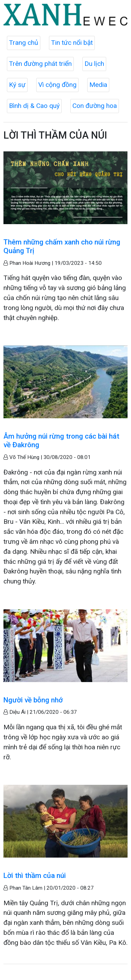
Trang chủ (24, 43)
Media (98, 85)
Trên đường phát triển (40, 64)
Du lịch (94, 64)
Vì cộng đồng (57, 85)
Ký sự (17, 85)
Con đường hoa (95, 106)
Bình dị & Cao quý (34, 106)
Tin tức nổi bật (72, 43)
